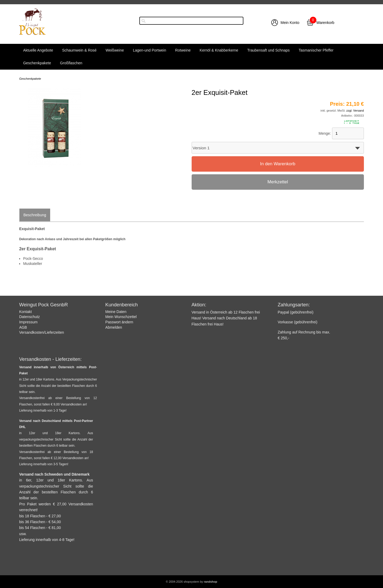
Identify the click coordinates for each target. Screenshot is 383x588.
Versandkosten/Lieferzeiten (42, 332)
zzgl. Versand (355, 111)
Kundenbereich (122, 305)
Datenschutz (29, 317)
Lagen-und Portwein (150, 50)
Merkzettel (277, 182)
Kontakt (25, 312)
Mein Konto (290, 23)
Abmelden (114, 327)
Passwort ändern (119, 322)
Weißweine (115, 50)
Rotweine (183, 50)
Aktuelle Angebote (38, 50)
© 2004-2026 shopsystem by (191, 582)
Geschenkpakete (37, 63)
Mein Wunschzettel (121, 317)
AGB (23, 327)
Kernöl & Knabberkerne (219, 50)
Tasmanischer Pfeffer (316, 50)
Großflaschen (71, 63)
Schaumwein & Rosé (79, 50)
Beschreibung (35, 215)
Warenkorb (325, 23)
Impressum (28, 322)
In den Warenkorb (278, 164)
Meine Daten (116, 312)
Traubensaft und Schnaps (269, 50)
